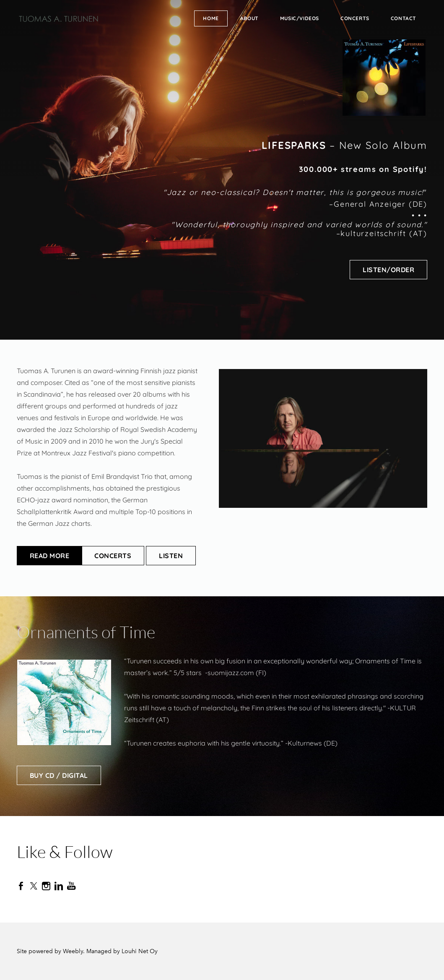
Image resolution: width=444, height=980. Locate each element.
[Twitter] (34, 886)
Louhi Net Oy (140, 951)
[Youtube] (71, 886)
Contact (404, 18)
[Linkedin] (59, 886)
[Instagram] (46, 886)
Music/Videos (300, 18)
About (249, 18)
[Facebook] (21, 886)
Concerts (355, 18)
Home (211, 18)
